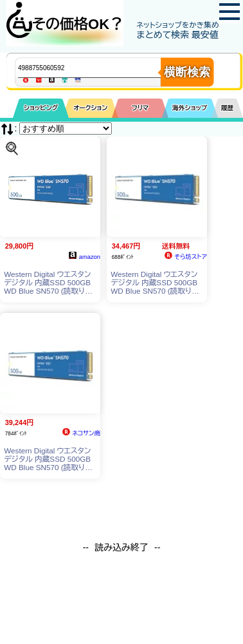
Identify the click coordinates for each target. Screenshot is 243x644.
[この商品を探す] (12, 148)
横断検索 (187, 72)
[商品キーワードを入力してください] (100, 68)
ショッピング (41, 108)
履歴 (228, 108)
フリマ (140, 108)
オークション (90, 108)
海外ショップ (190, 108)
